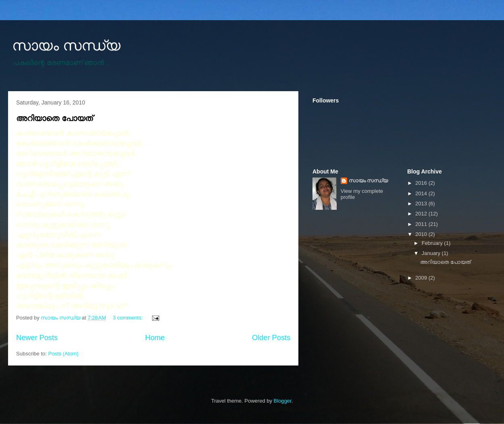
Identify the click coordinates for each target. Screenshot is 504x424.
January (432, 253)
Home (155, 338)
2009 (422, 278)
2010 (422, 234)
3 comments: (129, 318)
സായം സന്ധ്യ (66, 45)
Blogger (283, 401)
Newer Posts (37, 338)
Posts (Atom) (64, 354)
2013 (422, 204)
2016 (422, 183)
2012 (422, 214)
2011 (422, 224)
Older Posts (271, 338)
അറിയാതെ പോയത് (54, 118)
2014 (422, 193)
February (433, 243)
